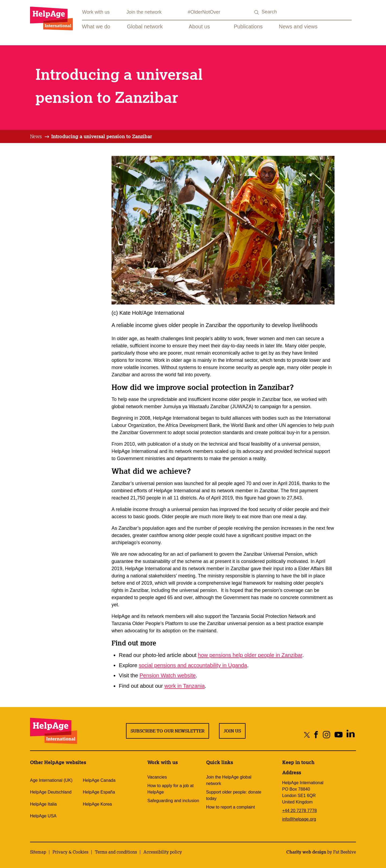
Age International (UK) (51, 780)
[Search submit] (257, 12)
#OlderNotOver (204, 12)
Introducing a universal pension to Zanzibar (102, 136)
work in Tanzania (184, 686)
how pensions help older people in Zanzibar (250, 655)
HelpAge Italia (43, 804)
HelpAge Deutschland (51, 792)
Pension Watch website (168, 675)
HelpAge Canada (99, 780)
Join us (232, 731)
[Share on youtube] (338, 734)
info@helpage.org (299, 819)
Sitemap (38, 852)
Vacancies (157, 777)
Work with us (96, 12)
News (36, 136)
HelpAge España (99, 792)
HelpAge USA (43, 816)
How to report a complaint (231, 807)
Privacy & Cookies (70, 852)
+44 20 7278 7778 (300, 811)
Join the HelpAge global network (229, 780)
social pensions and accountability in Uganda (193, 665)
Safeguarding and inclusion (173, 801)
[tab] (40, 137)
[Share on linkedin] (350, 734)
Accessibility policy (163, 852)
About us (199, 27)
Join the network (144, 12)
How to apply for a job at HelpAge (171, 789)
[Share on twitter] (307, 734)
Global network (145, 27)
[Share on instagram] (326, 734)
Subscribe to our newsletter (168, 731)
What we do (96, 27)
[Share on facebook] (316, 734)
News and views (298, 27)
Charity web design (306, 852)
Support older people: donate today (234, 795)
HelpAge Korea (97, 804)
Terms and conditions (116, 852)
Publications (248, 27)
